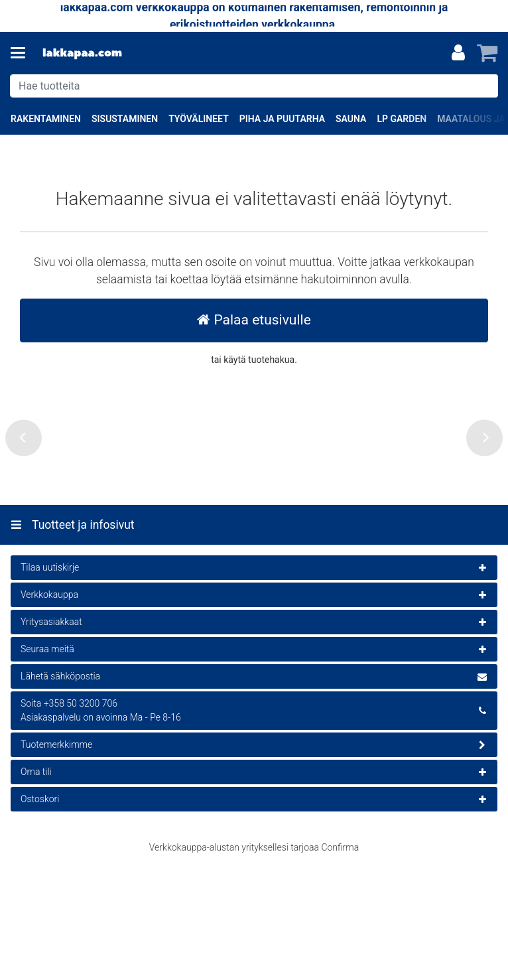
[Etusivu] (82, 53)
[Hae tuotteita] (254, 86)
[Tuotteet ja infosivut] (22, 53)
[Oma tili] (458, 53)
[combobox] (254, 86)
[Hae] (485, 86)
